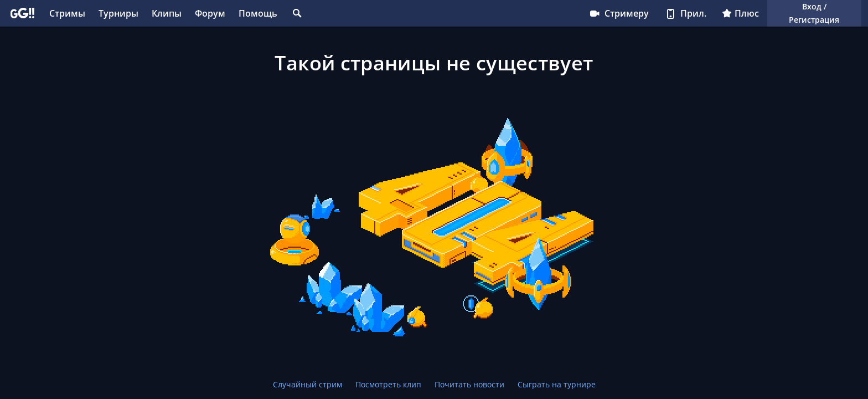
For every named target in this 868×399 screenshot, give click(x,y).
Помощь (258, 13)
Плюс (740, 13)
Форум (210, 13)
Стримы (67, 13)
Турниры (118, 13)
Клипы (167, 13)
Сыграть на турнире (557, 384)
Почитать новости (469, 384)
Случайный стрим (308, 384)
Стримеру (619, 13)
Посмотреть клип (388, 384)
